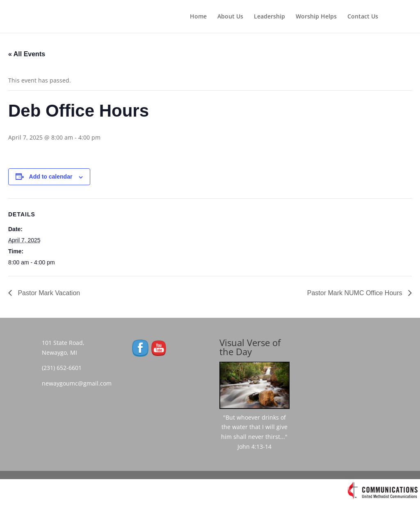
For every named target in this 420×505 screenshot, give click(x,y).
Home (198, 17)
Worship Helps (316, 17)
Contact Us (363, 17)
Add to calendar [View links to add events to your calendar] (51, 177)
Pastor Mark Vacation (48, 293)
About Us (230, 17)
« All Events (27, 54)
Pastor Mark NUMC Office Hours (356, 293)
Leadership (269, 17)
